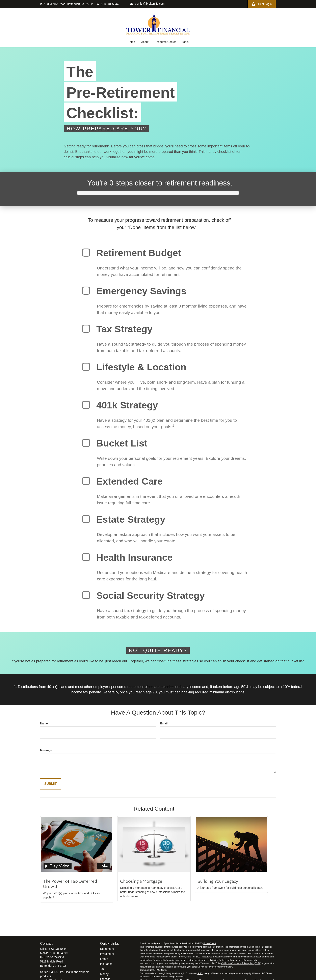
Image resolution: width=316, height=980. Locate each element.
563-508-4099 (59, 953)
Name (44, 723)
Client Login (262, 4)
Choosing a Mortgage (141, 881)
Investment (107, 954)
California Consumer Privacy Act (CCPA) (241, 963)
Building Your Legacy (218, 881)
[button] (131, 42)
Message (46, 750)
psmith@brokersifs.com (147, 4)
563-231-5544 (108, 4)
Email (164, 723)
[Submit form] (50, 784)
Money (104, 974)
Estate (104, 959)
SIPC (200, 973)
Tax (102, 969)
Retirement (107, 949)
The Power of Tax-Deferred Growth (70, 884)
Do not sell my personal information (215, 967)
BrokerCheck (210, 943)
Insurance (106, 964)
